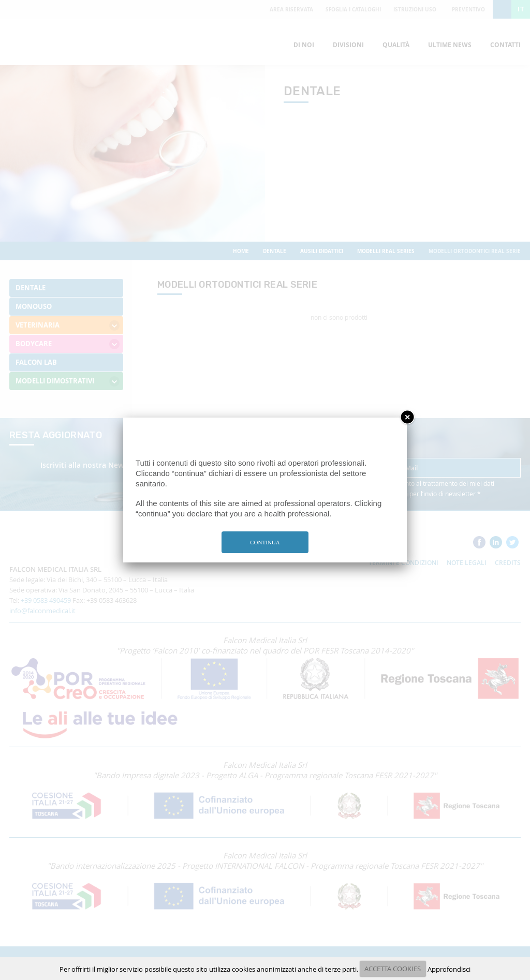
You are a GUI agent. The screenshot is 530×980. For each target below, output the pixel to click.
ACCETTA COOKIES (393, 969)
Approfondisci (449, 969)
